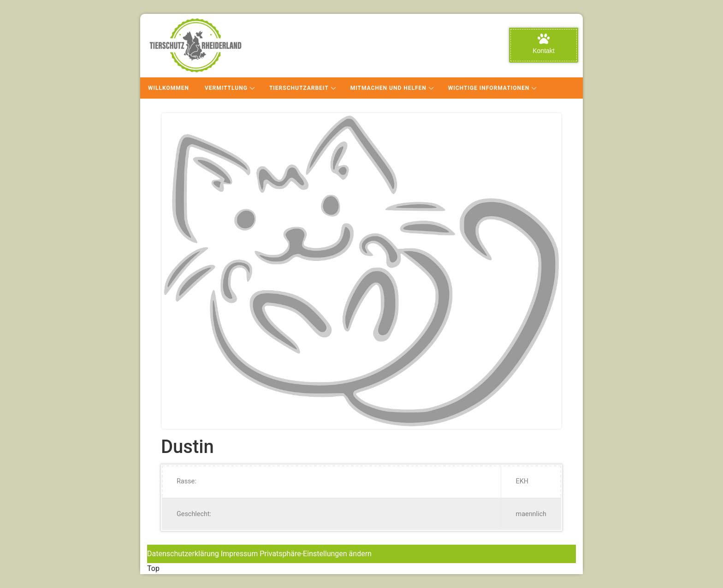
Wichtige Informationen (489, 88)
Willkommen (169, 88)
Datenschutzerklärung (183, 554)
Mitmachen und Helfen (388, 88)
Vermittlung (226, 88)
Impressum (240, 554)
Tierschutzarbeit (299, 88)
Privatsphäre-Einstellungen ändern (316, 554)
